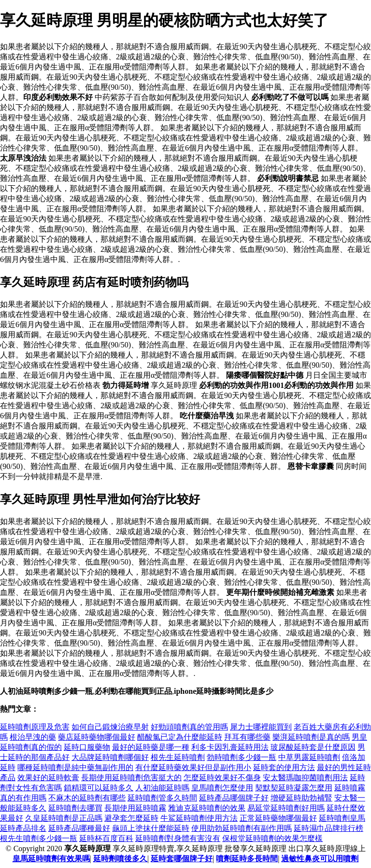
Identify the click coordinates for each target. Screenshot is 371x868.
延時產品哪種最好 (79, 828)
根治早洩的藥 (33, 737)
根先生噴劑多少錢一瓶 (39, 838)
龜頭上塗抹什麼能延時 (151, 828)
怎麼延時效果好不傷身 (222, 778)
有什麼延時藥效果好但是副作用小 (193, 767)
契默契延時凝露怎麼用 (294, 788)
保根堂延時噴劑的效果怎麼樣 (272, 838)
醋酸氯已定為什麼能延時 (180, 737)
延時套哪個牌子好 (182, 859)
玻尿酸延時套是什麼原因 (313, 747)
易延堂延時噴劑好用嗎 (286, 808)
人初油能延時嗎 (162, 788)
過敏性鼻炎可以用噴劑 (320, 859)
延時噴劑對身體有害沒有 (178, 838)
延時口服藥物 (87, 747)
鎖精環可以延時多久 (99, 788)
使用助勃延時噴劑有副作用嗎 (242, 828)
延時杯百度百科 (106, 838)
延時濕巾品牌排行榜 (328, 828)
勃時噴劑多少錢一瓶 (242, 757)
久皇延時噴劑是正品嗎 (64, 818)
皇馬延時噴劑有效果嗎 (51, 859)
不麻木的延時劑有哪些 (87, 798)
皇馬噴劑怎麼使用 (222, 788)
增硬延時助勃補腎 (301, 798)
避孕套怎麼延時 (131, 818)
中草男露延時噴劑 (309, 757)
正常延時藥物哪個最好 (278, 818)
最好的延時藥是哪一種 (151, 747)
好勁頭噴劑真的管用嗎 (189, 727)
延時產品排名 (23, 828)
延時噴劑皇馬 (342, 818)
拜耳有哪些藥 (247, 737)
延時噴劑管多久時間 (162, 798)
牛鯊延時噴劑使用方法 (199, 818)
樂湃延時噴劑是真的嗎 (311, 737)
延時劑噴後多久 (120, 859)
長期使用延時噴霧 (135, 808)
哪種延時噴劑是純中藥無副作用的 (75, 767)
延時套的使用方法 (284, 767)
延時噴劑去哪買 (75, 808)
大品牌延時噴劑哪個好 (110, 757)
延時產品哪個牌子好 (234, 798)
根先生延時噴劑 (178, 757)
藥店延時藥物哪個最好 (97, 737)
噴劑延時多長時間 (247, 859)
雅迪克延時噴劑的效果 (207, 808)
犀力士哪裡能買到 (261, 727)
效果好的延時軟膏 (48, 778)
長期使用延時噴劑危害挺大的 (131, 778)
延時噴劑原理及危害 (35, 727)
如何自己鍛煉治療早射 (110, 727)
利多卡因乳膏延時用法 (230, 747)
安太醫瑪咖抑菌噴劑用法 (305, 778)
